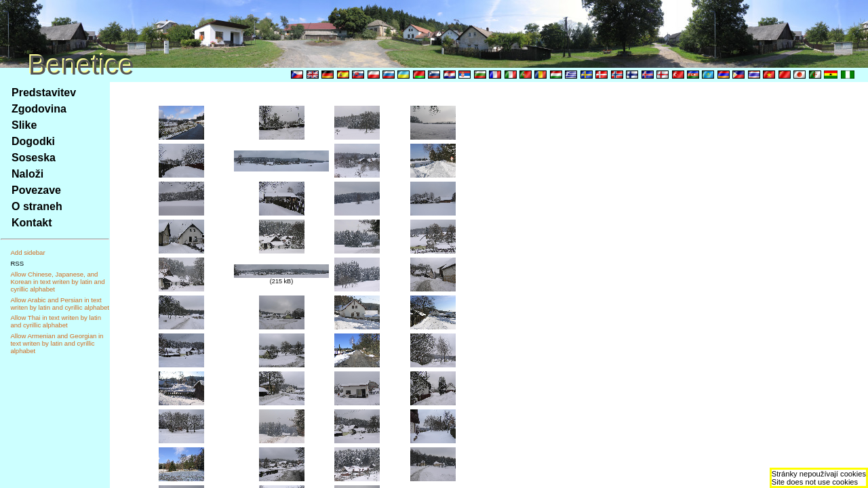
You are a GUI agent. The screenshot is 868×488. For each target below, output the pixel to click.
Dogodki (33, 141)
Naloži (27, 174)
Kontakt (32, 223)
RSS (17, 263)
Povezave (36, 190)
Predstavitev (44, 93)
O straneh (37, 206)
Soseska (34, 158)
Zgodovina (39, 109)
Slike (24, 125)
